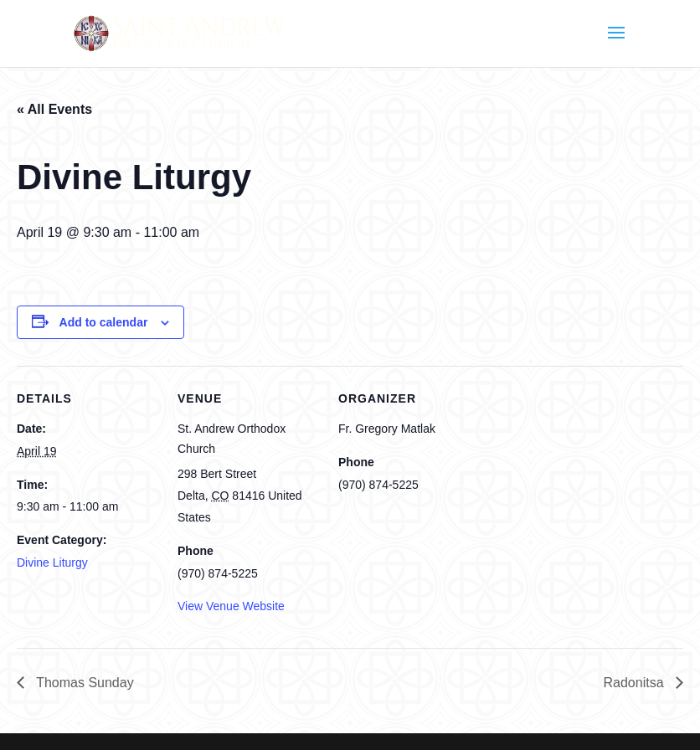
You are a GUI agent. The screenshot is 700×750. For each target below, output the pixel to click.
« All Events (54, 109)
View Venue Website (231, 606)
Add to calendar (104, 322)
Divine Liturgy (52, 562)
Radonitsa (636, 683)
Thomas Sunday (83, 683)
